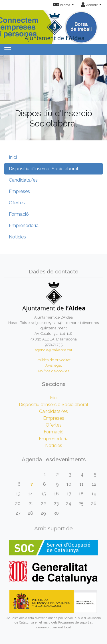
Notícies (17, 237)
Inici (13, 157)
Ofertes (17, 203)
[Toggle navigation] (8, 50)
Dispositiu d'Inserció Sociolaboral (44, 169)
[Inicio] (54, 25)
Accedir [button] (90, 5)
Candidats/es (23, 180)
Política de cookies (54, 371)
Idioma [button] (62, 5)
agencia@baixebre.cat (53, 350)
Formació (19, 214)
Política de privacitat (53, 360)
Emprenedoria (24, 226)
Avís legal (54, 365)
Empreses (19, 191)
